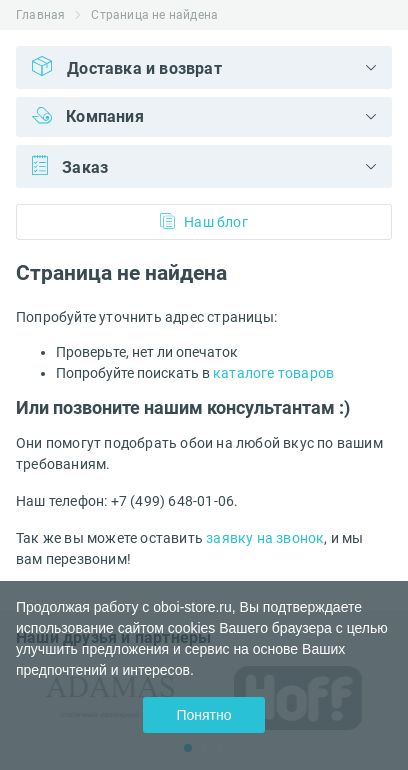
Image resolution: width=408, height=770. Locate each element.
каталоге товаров (273, 373)
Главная (40, 15)
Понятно (203, 715)
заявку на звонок (265, 538)
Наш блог (204, 221)
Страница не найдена (154, 15)
